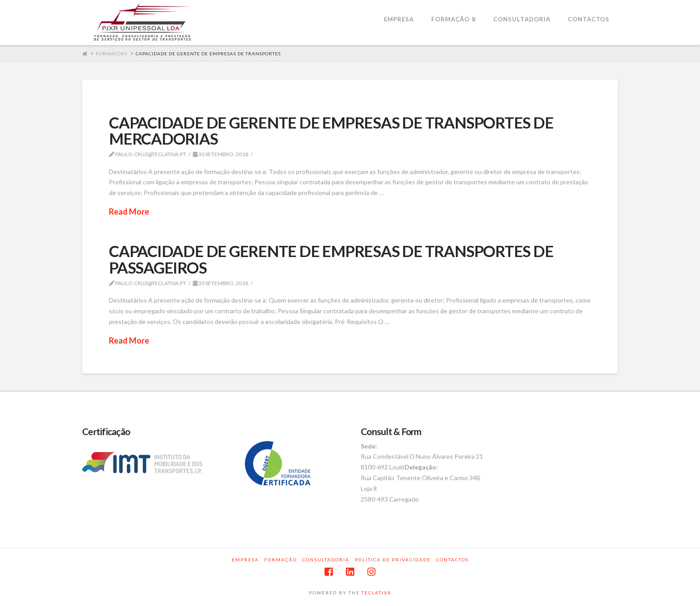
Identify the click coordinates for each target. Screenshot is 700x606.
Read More (129, 212)
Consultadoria (326, 560)
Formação (281, 560)
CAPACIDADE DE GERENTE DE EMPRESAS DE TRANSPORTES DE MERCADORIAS (331, 131)
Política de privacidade (393, 560)
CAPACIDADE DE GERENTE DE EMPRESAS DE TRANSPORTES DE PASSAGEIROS (331, 259)
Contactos (452, 560)
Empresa (245, 560)
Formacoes (112, 54)
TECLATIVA (377, 593)
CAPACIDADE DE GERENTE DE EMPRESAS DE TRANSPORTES (208, 54)
